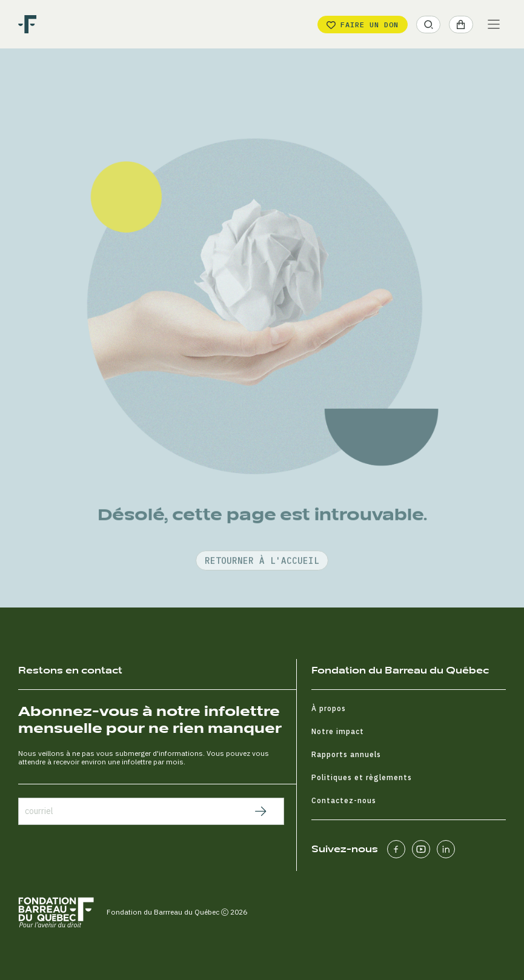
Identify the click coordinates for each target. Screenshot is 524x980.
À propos (329, 708)
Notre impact (338, 731)
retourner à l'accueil (262, 592)
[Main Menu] (494, 24)
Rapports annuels (346, 754)
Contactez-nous (344, 800)
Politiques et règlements (362, 777)
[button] (428, 25)
